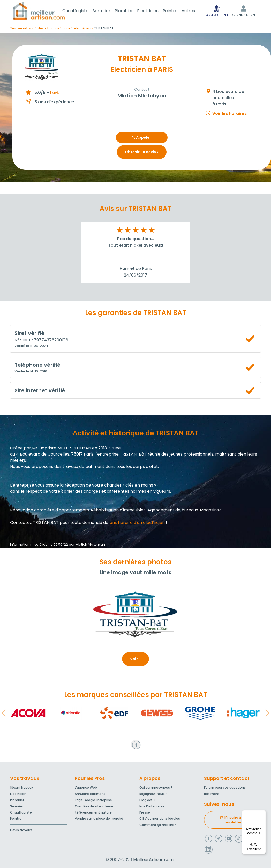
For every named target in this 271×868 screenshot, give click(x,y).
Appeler (142, 138)
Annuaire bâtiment (90, 794)
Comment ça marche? (158, 825)
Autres (194, 11)
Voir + (135, 660)
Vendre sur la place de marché (99, 819)
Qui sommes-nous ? (156, 788)
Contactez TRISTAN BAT (34, 524)
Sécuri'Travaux (22, 788)
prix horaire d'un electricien (137, 524)
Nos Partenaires (152, 806)
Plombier (130, 11)
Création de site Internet (95, 806)
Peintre (176, 11)
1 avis (55, 94)
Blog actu (147, 800)
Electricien (154, 11)
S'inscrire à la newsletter (232, 820)
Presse (145, 812)
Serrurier (108, 11)
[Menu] (263, 813)
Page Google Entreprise (93, 800)
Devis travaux (21, 830)
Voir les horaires (229, 115)
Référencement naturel (94, 812)
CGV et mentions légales (160, 819)
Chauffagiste (82, 11)
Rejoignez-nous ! (153, 794)
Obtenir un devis (142, 153)
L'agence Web (86, 788)
